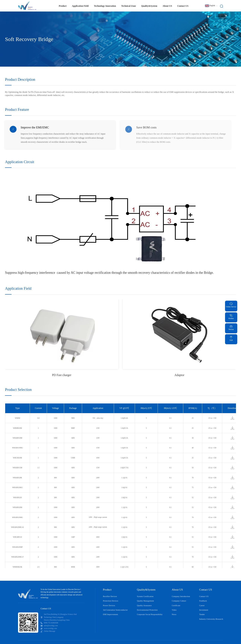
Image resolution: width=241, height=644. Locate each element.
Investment (204, 610)
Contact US (183, 6)
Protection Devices (111, 601)
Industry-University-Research (211, 619)
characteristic (80, 92)
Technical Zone (129, 6)
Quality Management (145, 601)
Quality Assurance (144, 605)
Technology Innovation (105, 6)
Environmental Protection (147, 610)
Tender (202, 614)
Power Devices (109, 605)
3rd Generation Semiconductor (115, 610)
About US (167, 6)
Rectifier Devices (110, 596)
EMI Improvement (111, 614)
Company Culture (179, 601)
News (174, 614)
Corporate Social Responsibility (150, 614)
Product (63, 6)
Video (174, 610)
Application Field (80, 6)
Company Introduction (181, 596)
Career (202, 605)
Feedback (203, 601)
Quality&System (149, 6)
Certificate (176, 605)
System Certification (145, 596)
